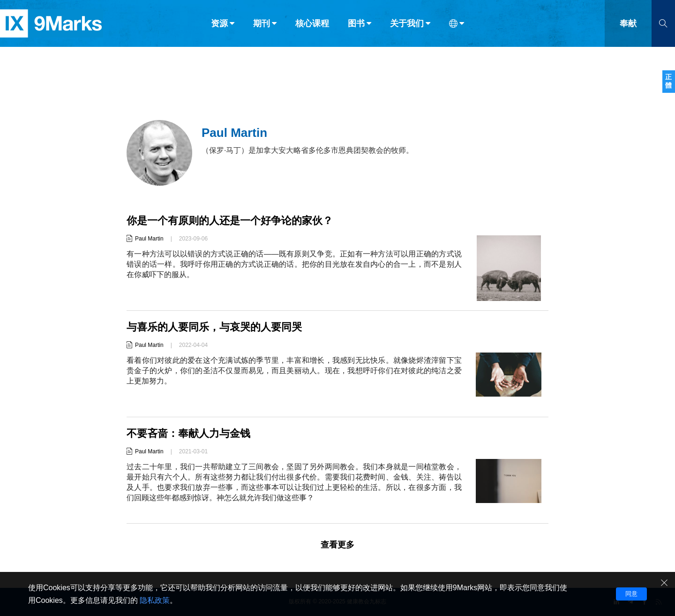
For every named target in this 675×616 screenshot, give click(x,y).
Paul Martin (149, 239)
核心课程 (312, 27)
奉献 (628, 27)
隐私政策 (155, 600)
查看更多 (337, 545)
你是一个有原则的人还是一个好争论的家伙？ (230, 221)
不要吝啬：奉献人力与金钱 (188, 433)
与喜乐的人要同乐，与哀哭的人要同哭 (214, 327)
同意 (631, 594)
